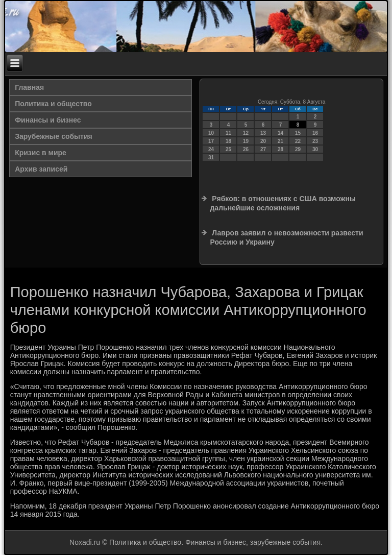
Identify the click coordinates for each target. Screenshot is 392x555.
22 (298, 141)
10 (211, 133)
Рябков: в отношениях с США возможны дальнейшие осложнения (283, 203)
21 (280, 141)
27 (263, 149)
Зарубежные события (54, 136)
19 (246, 141)
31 (211, 158)
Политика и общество (53, 104)
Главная (29, 87)
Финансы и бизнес (48, 120)
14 (280, 133)
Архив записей (41, 169)
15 (298, 133)
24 (211, 149)
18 (228, 141)
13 (263, 133)
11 (228, 133)
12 (246, 133)
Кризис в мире (41, 153)
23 (315, 141)
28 (280, 149)
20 (263, 141)
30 (315, 149)
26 (246, 149)
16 (315, 133)
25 (228, 149)
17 (211, 141)
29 (298, 149)
